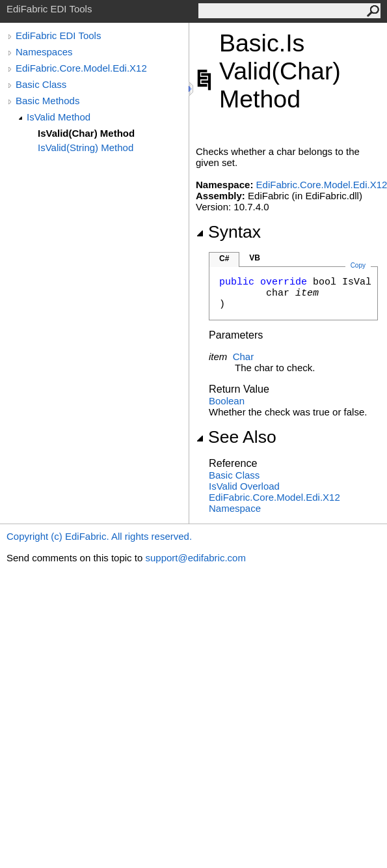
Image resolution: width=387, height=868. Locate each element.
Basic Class (41, 84)
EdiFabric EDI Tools (58, 35)
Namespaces (44, 52)
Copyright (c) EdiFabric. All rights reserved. (99, 536)
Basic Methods (47, 101)
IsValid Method (59, 117)
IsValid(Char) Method (86, 133)
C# (224, 259)
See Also (236, 437)
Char (244, 357)
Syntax (228, 232)
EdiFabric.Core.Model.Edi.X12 (81, 68)
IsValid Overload (244, 486)
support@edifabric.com (195, 558)
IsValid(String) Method (86, 147)
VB (255, 258)
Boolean (227, 401)
